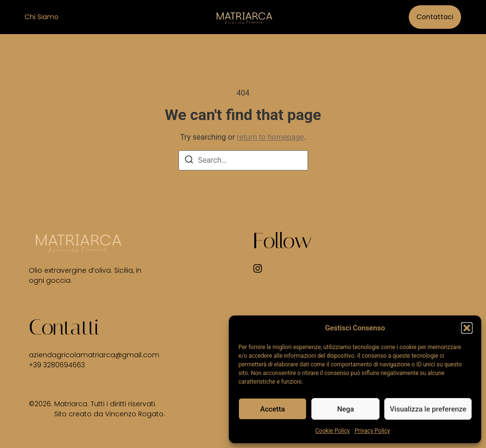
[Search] (189, 161)
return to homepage (271, 137)
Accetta (273, 409)
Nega (346, 409)
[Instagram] (258, 268)
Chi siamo (41, 17)
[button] (467, 328)
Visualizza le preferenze (428, 409)
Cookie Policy (332, 431)
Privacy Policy (372, 431)
